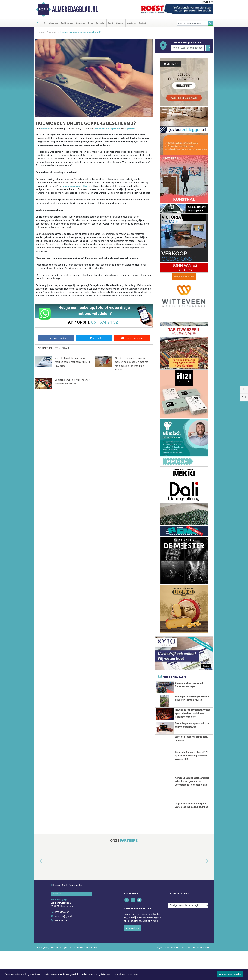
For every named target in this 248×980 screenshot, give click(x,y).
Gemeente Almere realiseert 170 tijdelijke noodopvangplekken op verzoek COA (192, 784)
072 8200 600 (62, 941)
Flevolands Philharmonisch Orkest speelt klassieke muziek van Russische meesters (192, 724)
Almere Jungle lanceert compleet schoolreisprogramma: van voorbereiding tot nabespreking (192, 810)
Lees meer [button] (133, 974)
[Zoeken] (211, 23)
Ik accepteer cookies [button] (230, 974)
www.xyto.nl (61, 949)
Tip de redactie (132, 338)
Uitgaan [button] (119, 23)
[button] (38, 890)
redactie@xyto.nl (64, 945)
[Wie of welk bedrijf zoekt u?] (187, 48)
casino (105, 129)
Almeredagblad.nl (75, 9)
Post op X (94, 338)
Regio (91, 23)
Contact (142, 23)
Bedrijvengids (67, 23)
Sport (110, 23)
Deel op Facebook (56, 338)
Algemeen (54, 23)
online (98, 129)
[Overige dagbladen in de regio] (188, 934)
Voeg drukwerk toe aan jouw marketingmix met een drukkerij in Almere (72, 362)
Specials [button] (100, 23)
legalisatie (115, 129)
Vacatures (131, 23)
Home (41, 32)
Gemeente (81, 23)
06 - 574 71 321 (106, 322)
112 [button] (43, 23)
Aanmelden (132, 957)
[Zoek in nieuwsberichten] (192, 23)
